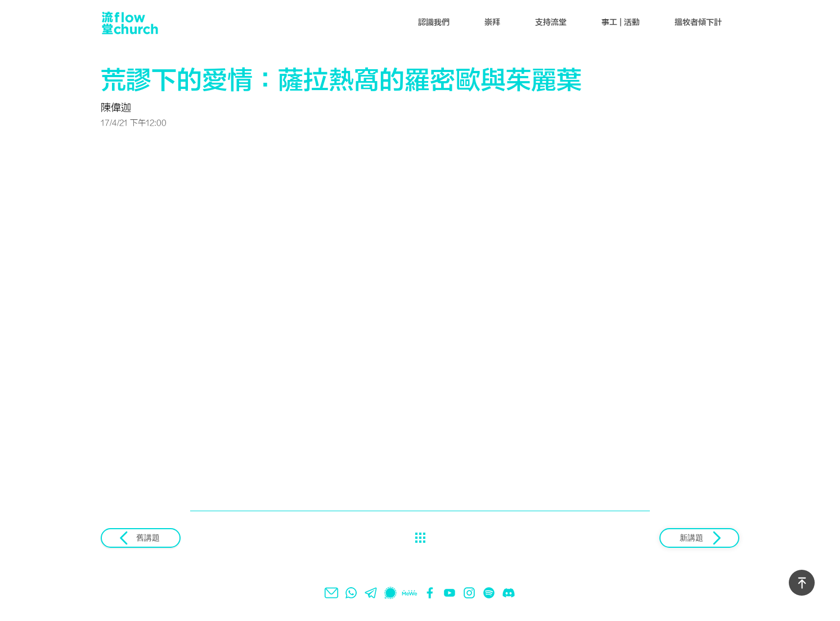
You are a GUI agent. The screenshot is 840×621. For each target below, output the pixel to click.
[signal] (390, 593)
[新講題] (699, 538)
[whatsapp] (351, 593)
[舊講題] (141, 538)
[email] (331, 593)
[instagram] (469, 593)
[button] (434, 23)
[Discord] (509, 593)
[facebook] (430, 593)
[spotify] (489, 593)
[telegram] (371, 593)
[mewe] (410, 593)
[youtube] (450, 593)
